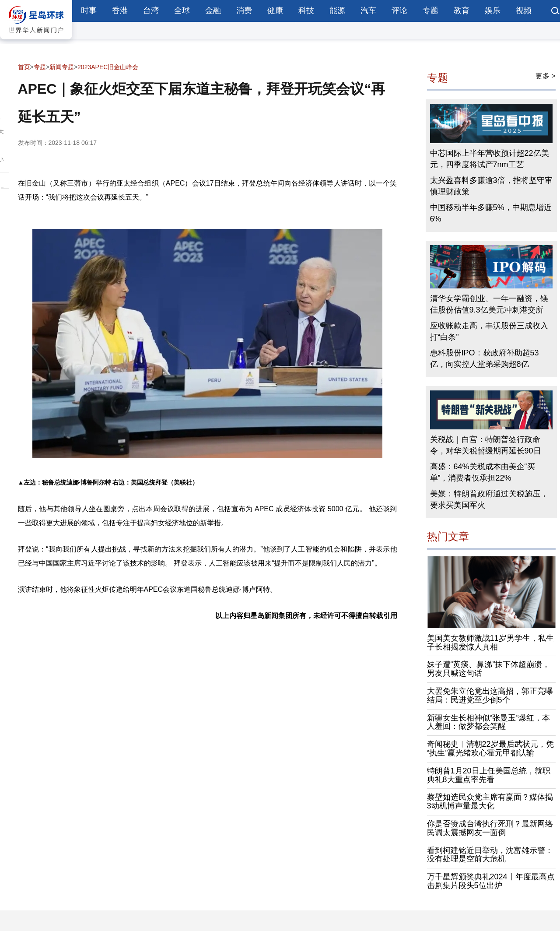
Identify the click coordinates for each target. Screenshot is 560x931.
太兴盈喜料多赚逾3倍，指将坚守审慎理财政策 (491, 186)
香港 (120, 11)
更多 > (546, 76)
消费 (244, 11)
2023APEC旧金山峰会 (108, 67)
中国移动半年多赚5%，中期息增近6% (491, 213)
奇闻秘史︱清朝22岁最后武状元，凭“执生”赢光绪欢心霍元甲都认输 (490, 748)
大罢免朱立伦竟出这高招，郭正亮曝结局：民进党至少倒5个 (490, 696)
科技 (306, 11)
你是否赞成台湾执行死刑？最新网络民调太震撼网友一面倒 (490, 828)
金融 (213, 11)
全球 (182, 11)
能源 (337, 11)
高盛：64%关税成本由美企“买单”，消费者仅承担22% (483, 472)
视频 (524, 11)
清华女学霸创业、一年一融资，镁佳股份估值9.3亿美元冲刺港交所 (489, 304)
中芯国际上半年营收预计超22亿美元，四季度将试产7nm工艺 (490, 159)
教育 (462, 11)
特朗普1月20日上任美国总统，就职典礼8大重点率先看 (489, 775)
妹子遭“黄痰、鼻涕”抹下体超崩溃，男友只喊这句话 (489, 669)
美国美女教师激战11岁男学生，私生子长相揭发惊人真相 (490, 643)
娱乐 (493, 11)
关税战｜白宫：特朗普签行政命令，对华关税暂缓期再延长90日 (486, 445)
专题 (430, 11)
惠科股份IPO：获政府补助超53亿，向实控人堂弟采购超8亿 (485, 358)
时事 (89, 11)
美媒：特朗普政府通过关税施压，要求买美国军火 (489, 499)
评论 (399, 11)
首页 (24, 67)
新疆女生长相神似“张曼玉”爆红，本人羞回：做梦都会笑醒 (489, 722)
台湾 (151, 11)
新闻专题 (62, 67)
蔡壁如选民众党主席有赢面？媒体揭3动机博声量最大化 (490, 801)
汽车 (368, 11)
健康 (275, 11)
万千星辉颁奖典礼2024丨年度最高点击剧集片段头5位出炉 (491, 881)
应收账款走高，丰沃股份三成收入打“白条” (489, 331)
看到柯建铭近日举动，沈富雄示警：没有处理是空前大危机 (490, 855)
